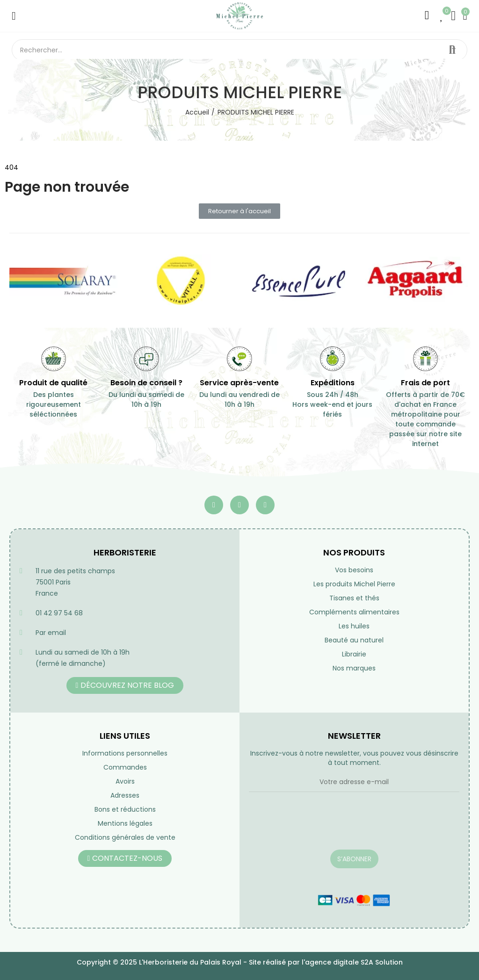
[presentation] (320, 827)
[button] (239, 211)
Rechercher (452, 50)
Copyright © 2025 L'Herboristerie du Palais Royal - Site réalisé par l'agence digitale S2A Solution (240, 962)
